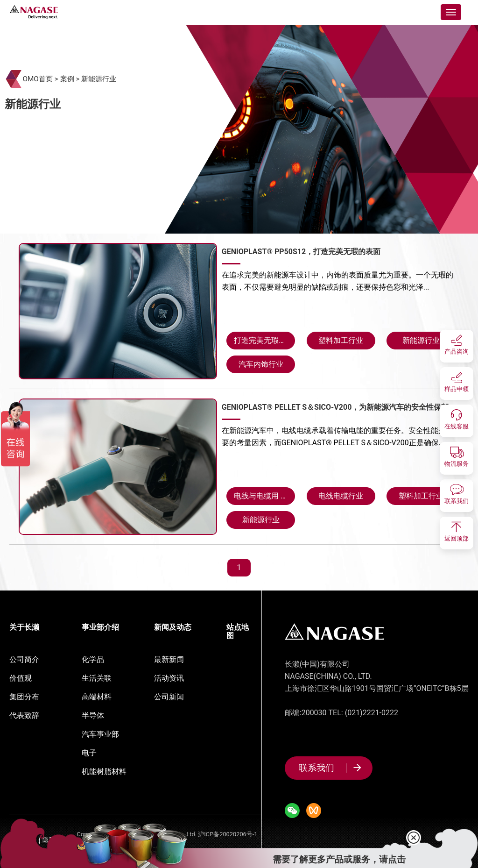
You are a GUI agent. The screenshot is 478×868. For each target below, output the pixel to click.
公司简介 (24, 659)
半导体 (93, 715)
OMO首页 (38, 79)
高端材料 (97, 697)
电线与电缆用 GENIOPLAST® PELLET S (264, 496)
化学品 (93, 659)
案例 (67, 79)
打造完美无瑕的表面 (264, 340)
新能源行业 (99, 79)
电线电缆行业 (341, 496)
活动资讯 (169, 678)
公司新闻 (169, 697)
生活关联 (97, 678)
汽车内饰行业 (261, 364)
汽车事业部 (100, 734)
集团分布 (24, 697)
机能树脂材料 (104, 772)
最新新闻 (169, 659)
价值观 (21, 678)
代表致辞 (24, 715)
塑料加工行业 (341, 340)
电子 (89, 753)
